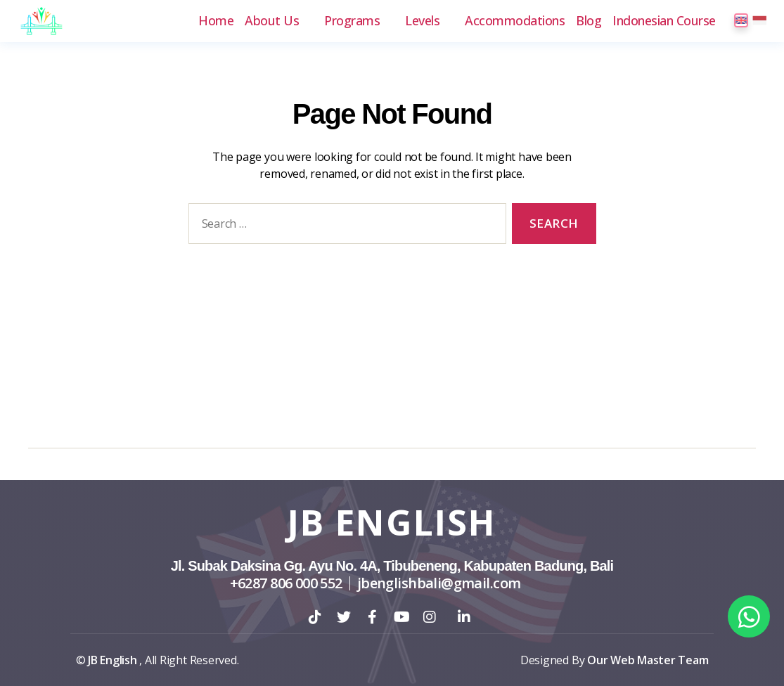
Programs (352, 21)
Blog (589, 21)
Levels (422, 21)
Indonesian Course (664, 21)
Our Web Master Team (648, 660)
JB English (392, 522)
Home (216, 21)
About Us (272, 21)
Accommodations (515, 21)
